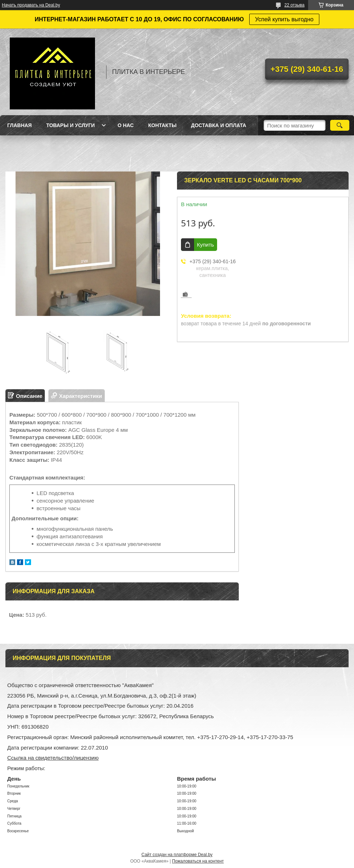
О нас (126, 125)
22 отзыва (294, 5)
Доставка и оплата (219, 125)
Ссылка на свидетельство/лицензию (53, 758)
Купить (205, 245)
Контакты (162, 125)
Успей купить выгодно (284, 19)
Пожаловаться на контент (198, 861)
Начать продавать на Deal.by (31, 5)
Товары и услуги (71, 125)
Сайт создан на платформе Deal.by (177, 855)
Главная (20, 125)
